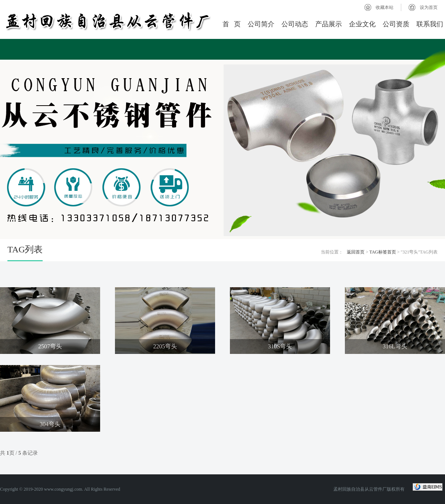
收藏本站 (385, 7)
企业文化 (362, 24)
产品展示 (329, 24)
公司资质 (396, 24)
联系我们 (430, 24)
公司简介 (261, 24)
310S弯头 (280, 346)
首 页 (232, 24)
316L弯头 (395, 346)
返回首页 (356, 252)
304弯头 (50, 424)
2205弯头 (165, 346)
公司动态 (295, 24)
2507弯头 (50, 346)
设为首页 (429, 7)
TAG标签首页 (383, 252)
